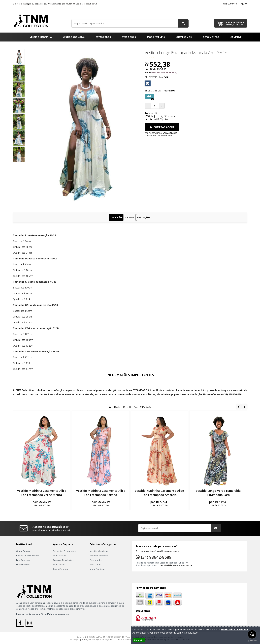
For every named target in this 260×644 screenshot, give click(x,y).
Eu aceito (139, 640)
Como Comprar (61, 569)
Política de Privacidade (28, 556)
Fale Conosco (23, 560)
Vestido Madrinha (41, 37)
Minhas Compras (235, 23)
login (29, 4)
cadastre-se (40, 4)
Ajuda (244, 4)
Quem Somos (184, 37)
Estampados (103, 37)
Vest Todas (129, 37)
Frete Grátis (59, 564)
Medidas (130, 217)
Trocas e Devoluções (64, 560)
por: (42, 503)
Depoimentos (211, 37)
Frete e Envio (60, 556)
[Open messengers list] (252, 634)
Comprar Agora (162, 127)
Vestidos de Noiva (74, 37)
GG (150, 97)
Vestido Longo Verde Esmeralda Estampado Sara (218, 493)
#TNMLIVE (236, 37)
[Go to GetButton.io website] (252, 641)
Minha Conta (230, 4)
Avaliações (144, 217)
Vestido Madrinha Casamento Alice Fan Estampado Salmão (100, 493)
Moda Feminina (156, 37)
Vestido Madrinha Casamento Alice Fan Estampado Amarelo (160, 493)
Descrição (116, 217)
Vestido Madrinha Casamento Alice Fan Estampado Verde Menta (42, 493)
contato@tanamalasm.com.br (175, 565)
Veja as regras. (170, 133)
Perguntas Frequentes (64, 551)
